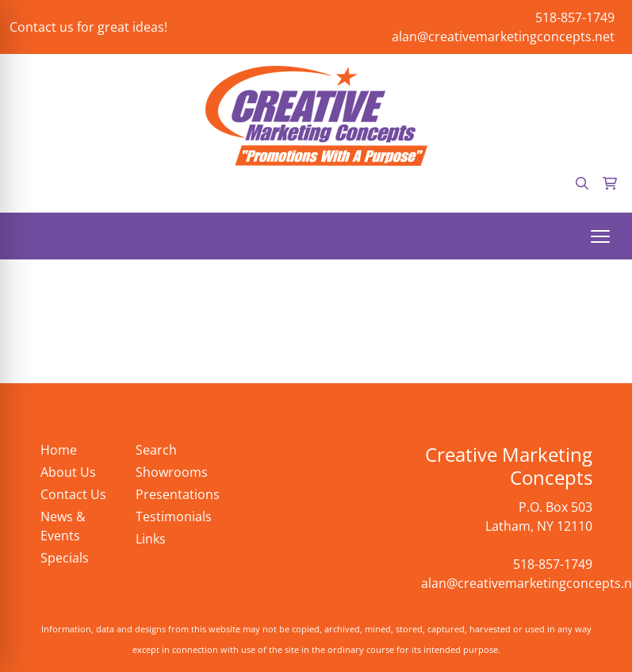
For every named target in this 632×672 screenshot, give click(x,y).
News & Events (63, 526)
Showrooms (172, 472)
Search (156, 450)
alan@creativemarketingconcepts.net (503, 36)
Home (59, 450)
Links (151, 539)
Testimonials (174, 516)
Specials (65, 558)
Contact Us (73, 494)
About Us (68, 472)
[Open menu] (600, 236)
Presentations (174, 494)
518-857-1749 (575, 17)
